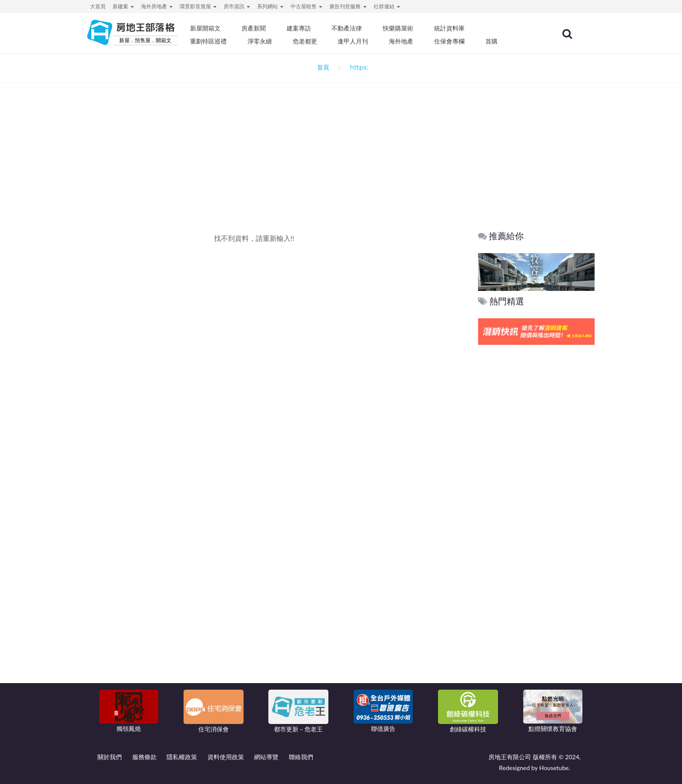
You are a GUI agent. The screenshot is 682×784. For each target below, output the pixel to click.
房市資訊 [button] (237, 6)
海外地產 (422, 41)
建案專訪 (322, 28)
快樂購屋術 (419, 28)
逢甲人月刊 (375, 41)
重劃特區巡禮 (235, 41)
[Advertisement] (341, 142)
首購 (510, 41)
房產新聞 (278, 28)
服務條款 (144, 757)
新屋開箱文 (232, 28)
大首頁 (98, 6)
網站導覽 (266, 757)
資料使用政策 (226, 757)
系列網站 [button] (270, 6)
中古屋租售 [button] (306, 6)
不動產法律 (369, 28)
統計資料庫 (469, 28)
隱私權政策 (182, 757)
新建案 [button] (123, 6)
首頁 (322, 67)
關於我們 (110, 757)
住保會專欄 (469, 41)
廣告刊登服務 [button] (348, 6)
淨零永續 (284, 41)
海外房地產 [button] (157, 6)
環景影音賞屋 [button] (198, 6)
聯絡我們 (301, 757)
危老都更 (328, 41)
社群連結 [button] (387, 6)
